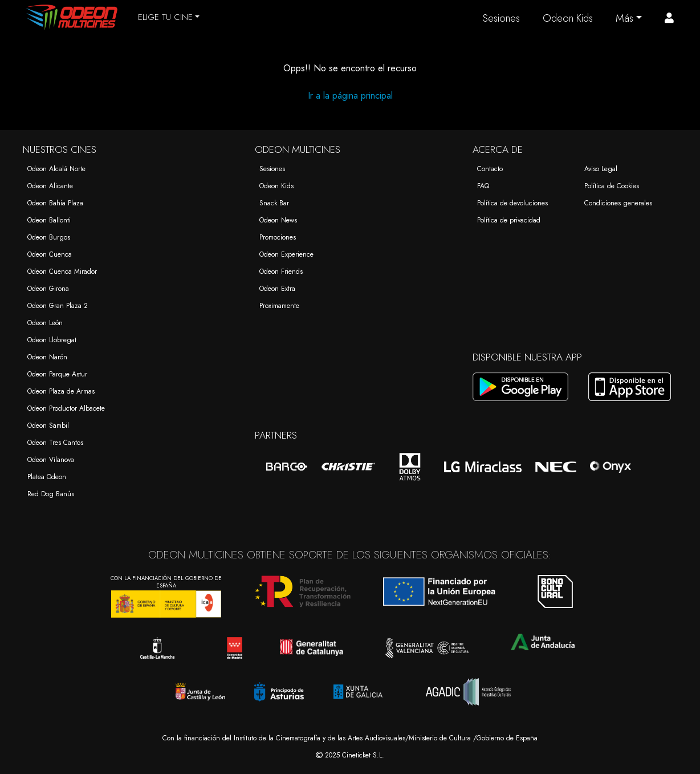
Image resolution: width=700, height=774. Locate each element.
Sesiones (501, 18)
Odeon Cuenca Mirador (62, 271)
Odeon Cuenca (50, 254)
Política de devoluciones (512, 203)
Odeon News (278, 220)
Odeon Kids (568, 18)
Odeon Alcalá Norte (56, 169)
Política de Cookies (612, 186)
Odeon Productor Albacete (66, 408)
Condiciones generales (618, 203)
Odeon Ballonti (49, 220)
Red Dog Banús (51, 494)
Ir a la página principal (350, 96)
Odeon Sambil (48, 426)
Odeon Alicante (50, 186)
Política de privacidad (509, 220)
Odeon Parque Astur (57, 374)
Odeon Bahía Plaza (55, 203)
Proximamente (279, 306)
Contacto (490, 169)
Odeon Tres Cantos (55, 443)
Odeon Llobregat (52, 340)
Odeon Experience (286, 254)
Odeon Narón (47, 357)
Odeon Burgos (49, 237)
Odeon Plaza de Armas (61, 391)
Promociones (278, 237)
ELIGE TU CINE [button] (165, 17)
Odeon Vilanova (51, 460)
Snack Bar (274, 203)
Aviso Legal (601, 169)
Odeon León (45, 323)
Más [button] (624, 18)
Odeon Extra (277, 289)
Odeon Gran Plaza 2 (58, 306)
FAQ (483, 186)
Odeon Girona (48, 289)
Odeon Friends (281, 271)
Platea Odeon (47, 477)
